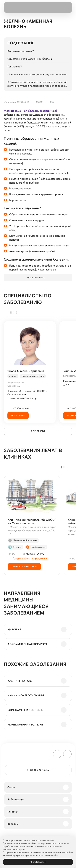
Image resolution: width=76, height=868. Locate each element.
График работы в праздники (27, 558)
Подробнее (18, 415)
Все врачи (38, 431)
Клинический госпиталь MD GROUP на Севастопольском (28, 393)
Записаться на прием (24, 567)
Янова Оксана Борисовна (26, 371)
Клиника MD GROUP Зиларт (22, 399)
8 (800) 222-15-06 (38, 770)
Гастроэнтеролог (16, 382)
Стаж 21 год (14, 386)
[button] (11, 312)
